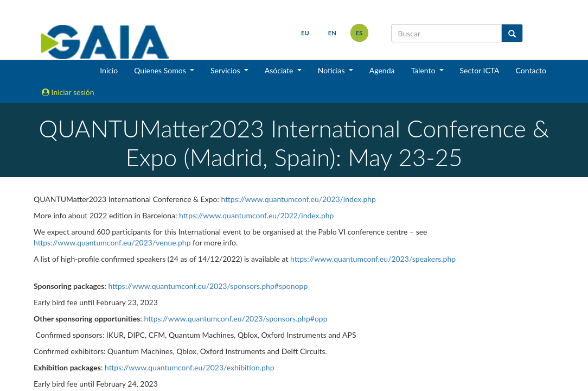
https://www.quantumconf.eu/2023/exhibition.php (189, 367)
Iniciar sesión (68, 92)
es (359, 33)
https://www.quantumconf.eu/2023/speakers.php (373, 259)
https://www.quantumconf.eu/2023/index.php (299, 199)
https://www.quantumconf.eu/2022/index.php (256, 215)
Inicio (109, 70)
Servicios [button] (226, 70)
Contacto (531, 70)
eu (305, 33)
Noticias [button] (333, 70)
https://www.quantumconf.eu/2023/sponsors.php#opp (235, 319)
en (332, 33)
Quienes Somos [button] (161, 70)
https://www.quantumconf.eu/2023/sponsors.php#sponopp (208, 286)
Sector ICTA (480, 70)
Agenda (382, 70)
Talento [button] (424, 70)
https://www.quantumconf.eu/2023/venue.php (112, 242)
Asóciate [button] (280, 70)
